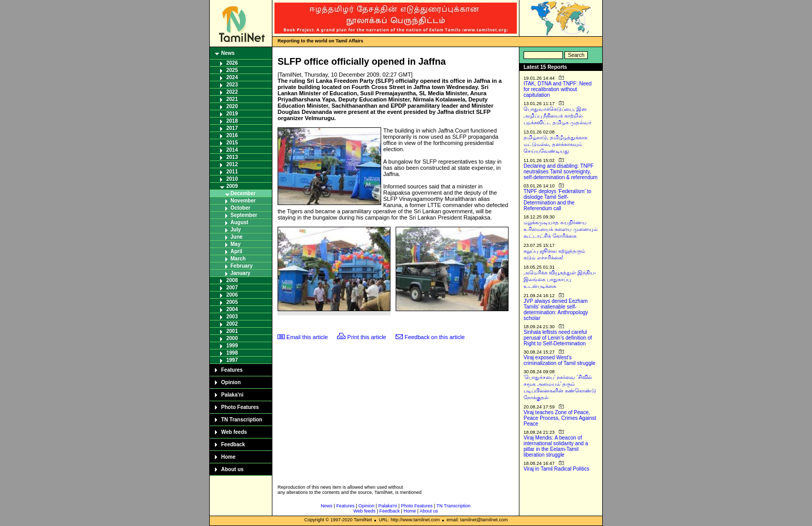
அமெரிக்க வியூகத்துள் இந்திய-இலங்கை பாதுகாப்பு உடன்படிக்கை (560, 279)
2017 (232, 128)
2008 (232, 280)
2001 (232, 331)
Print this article (367, 337)
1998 (232, 353)
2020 (232, 106)
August (239, 222)
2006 (232, 295)
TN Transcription (242, 420)
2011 (232, 172)
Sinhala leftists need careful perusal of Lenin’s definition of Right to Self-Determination (558, 338)
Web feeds (234, 432)
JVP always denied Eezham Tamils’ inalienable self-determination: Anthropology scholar (556, 310)
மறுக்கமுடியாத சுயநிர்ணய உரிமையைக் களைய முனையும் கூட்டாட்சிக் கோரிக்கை (561, 229)
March (238, 259)
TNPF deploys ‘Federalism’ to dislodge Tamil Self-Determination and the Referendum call (557, 200)
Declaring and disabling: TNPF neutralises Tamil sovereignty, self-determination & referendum (561, 172)
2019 (232, 114)
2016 (232, 135)
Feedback (233, 444)
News (228, 53)
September (244, 215)
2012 (232, 164)
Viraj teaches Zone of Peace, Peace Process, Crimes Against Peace (560, 418)
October (240, 208)
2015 (232, 143)
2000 (232, 338)
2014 (232, 150)
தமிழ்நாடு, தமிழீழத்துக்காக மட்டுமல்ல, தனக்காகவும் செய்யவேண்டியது (555, 144)
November (243, 201)
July (236, 230)
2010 (232, 179)
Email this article (307, 337)
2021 (232, 99)
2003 (232, 317)
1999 (232, 346)
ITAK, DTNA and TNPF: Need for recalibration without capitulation (557, 89)
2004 (232, 309)
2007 (232, 288)
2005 (232, 302)
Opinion (231, 382)
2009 (232, 186)
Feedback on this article (434, 337)
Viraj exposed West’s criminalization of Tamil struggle (560, 360)
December (243, 193)
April (236, 251)
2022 (232, 92)
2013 (232, 157)
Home (228, 457)
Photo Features (240, 407)
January (240, 273)
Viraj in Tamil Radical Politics (556, 469)
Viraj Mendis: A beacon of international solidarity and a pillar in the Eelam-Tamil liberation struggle (556, 446)
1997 (232, 360)
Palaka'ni (232, 395)
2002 (232, 324)
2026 (232, 63)
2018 (232, 121)
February (242, 266)
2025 (232, 70)
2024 (232, 77)
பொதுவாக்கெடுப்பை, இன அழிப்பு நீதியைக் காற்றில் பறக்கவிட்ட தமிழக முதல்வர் (557, 116)
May (235, 244)
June (236, 237)
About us (232, 469)
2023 (232, 85)
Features (232, 370)
